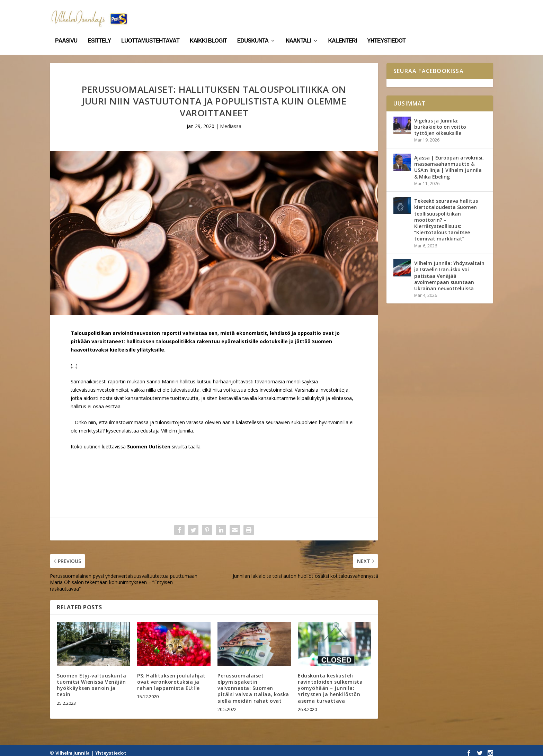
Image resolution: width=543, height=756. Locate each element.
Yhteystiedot (386, 30)
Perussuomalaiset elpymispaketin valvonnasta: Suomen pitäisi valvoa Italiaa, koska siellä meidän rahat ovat (253, 683)
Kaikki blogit (208, 30)
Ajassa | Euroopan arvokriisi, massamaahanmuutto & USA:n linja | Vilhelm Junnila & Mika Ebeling (449, 162)
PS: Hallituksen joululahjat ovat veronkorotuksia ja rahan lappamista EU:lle (171, 677)
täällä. (195, 442)
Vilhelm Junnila (73, 748)
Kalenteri (343, 30)
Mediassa (231, 121)
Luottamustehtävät (150, 30)
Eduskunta (253, 30)
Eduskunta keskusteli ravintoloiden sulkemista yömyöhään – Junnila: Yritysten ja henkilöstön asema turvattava (330, 683)
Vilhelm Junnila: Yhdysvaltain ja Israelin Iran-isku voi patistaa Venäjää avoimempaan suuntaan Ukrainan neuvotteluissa (449, 271)
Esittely (99, 30)
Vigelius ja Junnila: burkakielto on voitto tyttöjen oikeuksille (440, 122)
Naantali (298, 30)
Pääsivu (66, 30)
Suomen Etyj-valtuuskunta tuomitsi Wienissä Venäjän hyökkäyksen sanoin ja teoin (91, 680)
